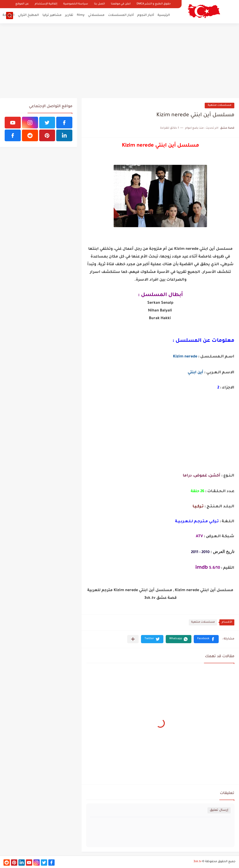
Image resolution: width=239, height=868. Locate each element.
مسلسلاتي (96, 15)
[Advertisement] (119, 61)
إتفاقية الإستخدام (46, 4)
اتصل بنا (99, 4)
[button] (206, 639)
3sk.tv (197, 862)
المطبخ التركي (28, 15)
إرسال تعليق (219, 810)
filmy (81, 15)
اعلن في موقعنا (121, 4)
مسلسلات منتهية (220, 105)
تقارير (69, 15)
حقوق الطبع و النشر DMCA (154, 4)
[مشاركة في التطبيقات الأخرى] (133, 639)
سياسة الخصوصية (76, 4)
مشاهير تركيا (52, 15)
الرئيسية (164, 15)
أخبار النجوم (146, 15)
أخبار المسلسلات (121, 15)
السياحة (9, 15)
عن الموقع (22, 4)
